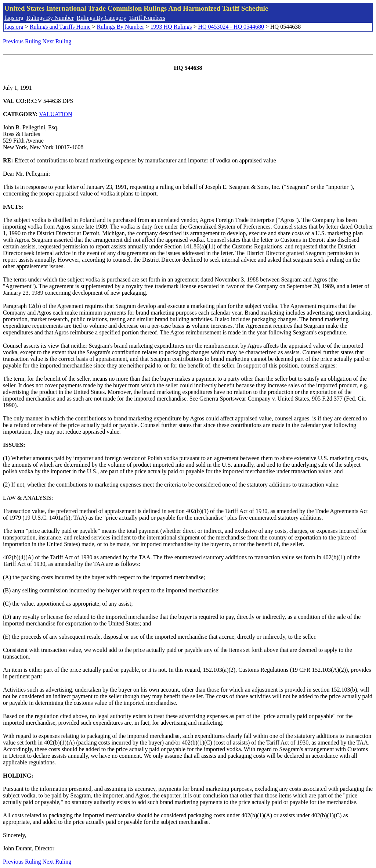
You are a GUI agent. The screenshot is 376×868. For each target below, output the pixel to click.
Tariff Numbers (147, 18)
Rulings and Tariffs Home (60, 27)
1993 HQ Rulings (171, 27)
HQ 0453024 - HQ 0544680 (231, 27)
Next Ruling (57, 41)
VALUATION (55, 114)
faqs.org (14, 18)
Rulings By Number (50, 18)
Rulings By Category (102, 18)
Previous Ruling (22, 41)
